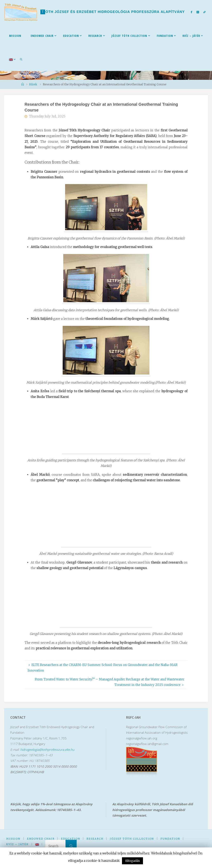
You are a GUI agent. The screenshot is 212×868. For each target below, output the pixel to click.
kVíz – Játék (17, 844)
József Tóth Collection (132, 839)
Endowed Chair (41, 839)
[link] (21, 59)
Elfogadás (132, 861)
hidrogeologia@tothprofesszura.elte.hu (47, 750)
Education (71, 839)
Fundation (170, 839)
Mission (13, 839)
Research (95, 839)
